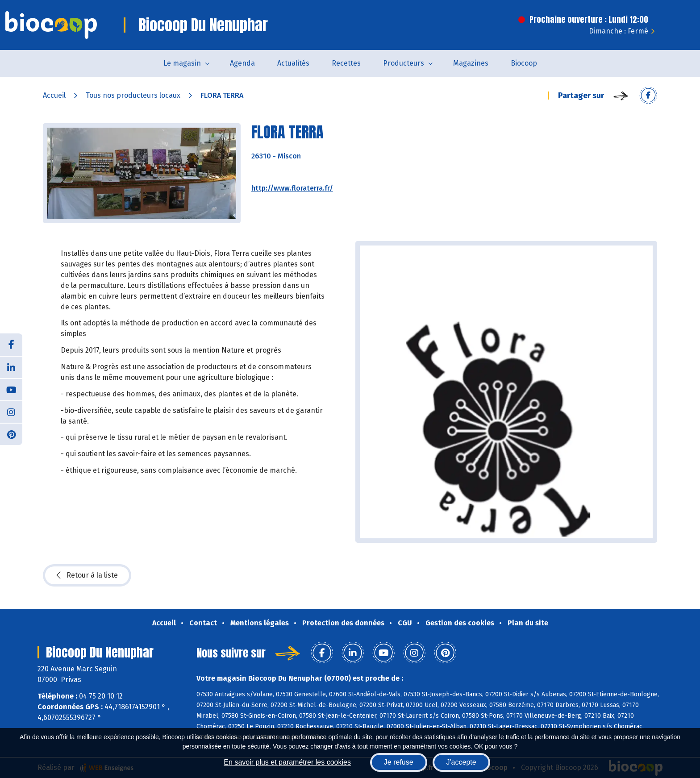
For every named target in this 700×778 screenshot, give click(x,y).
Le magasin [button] (182, 63)
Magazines (471, 63)
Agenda (242, 63)
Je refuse (399, 762)
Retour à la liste (87, 575)
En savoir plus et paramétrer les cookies (287, 762)
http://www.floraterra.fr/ (292, 188)
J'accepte (461, 762)
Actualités (293, 63)
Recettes (346, 63)
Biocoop (524, 63)
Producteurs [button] (404, 63)
